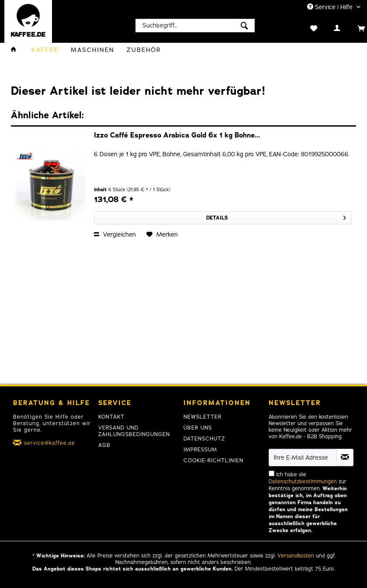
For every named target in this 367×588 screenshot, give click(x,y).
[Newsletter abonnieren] (345, 457)
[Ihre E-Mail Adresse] (303, 457)
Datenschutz (204, 439)
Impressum (200, 450)
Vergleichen (115, 235)
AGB (104, 445)
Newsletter (203, 417)
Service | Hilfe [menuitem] (331, 7)
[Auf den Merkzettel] (162, 235)
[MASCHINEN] (93, 50)
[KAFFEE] (45, 50)
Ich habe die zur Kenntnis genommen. (308, 502)
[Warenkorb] (352, 28)
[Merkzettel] (305, 28)
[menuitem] (195, 26)
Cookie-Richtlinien (213, 461)
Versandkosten (296, 556)
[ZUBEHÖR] (144, 50)
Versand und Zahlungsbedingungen (134, 431)
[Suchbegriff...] (195, 26)
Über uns (198, 428)
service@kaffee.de (50, 443)
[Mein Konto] (328, 28)
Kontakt (111, 417)
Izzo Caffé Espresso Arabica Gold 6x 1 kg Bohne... (177, 136)
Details (276, 216)
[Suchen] (244, 26)
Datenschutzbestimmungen (303, 481)
